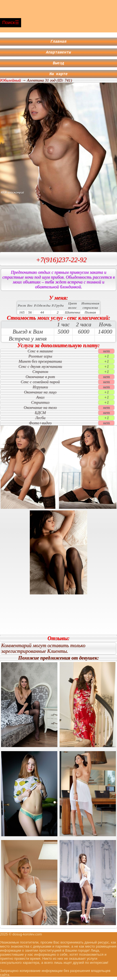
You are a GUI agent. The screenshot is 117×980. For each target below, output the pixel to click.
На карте (58, 77)
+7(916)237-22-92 (61, 263)
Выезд (58, 65)
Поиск (9, 23)
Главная (59, 42)
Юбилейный (10, 83)
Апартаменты (58, 54)
